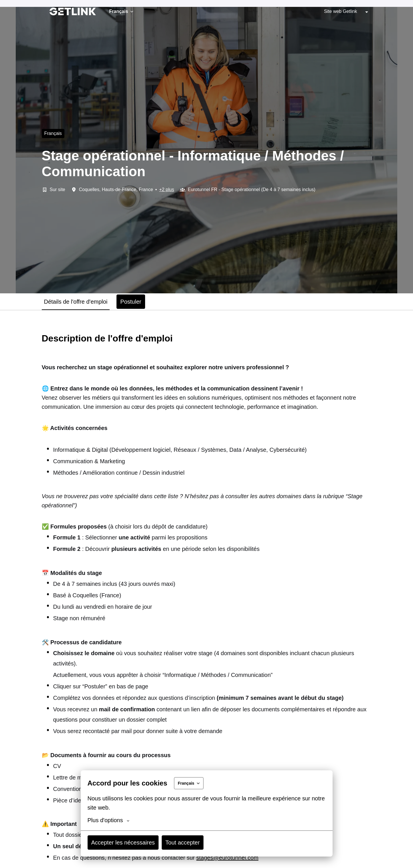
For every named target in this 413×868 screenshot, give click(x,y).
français (53, 133)
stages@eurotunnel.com (227, 858)
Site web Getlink (341, 11)
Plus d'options (109, 820)
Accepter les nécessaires (123, 843)
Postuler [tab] (131, 302)
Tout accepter (183, 843)
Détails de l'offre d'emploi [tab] (76, 302)
